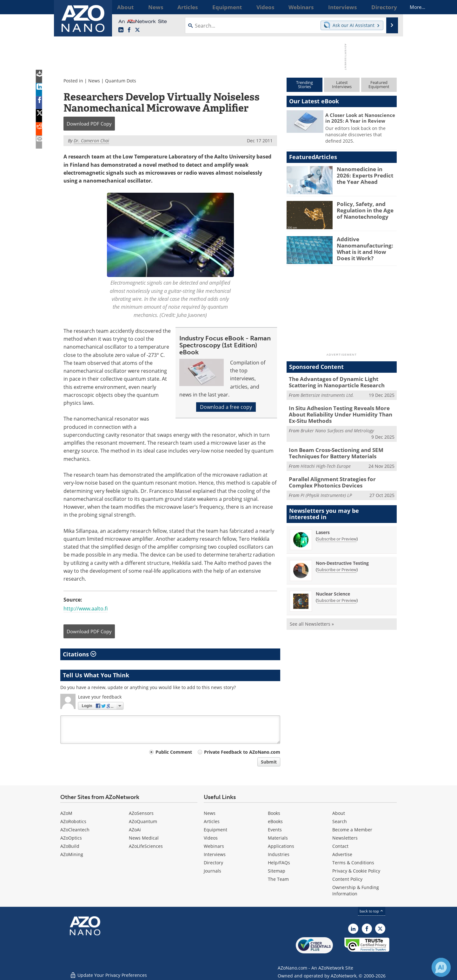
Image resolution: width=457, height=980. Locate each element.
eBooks (275, 821)
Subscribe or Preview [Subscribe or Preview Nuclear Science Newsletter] (337, 595)
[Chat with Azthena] (441, 967)
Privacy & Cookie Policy (356, 871)
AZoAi (135, 830)
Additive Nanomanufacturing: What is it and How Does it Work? (366, 248)
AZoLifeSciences (146, 846)
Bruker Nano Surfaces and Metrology (337, 427)
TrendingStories (305, 84)
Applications (281, 846)
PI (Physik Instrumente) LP (326, 490)
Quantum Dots (121, 81)
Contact (340, 846)
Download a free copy (226, 407)
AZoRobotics (73, 821)
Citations (79, 654)
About (339, 813)
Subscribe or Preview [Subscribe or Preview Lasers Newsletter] (337, 533)
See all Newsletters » (312, 618)
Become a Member (352, 830)
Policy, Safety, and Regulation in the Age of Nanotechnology (365, 210)
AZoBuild (70, 846)
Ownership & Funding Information (356, 890)
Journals (212, 871)
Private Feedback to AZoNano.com (242, 752)
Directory (213, 863)
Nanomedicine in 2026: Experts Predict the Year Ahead (366, 175)
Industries (279, 854)
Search (340, 821)
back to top (372, 911)
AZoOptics (71, 838)
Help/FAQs (279, 863)
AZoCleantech (75, 830)
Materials (278, 838)
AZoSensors (141, 813)
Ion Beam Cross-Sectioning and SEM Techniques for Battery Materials (331, 449)
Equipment (215, 830)
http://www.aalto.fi (86, 609)
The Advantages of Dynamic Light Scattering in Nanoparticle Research (342, 382)
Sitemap (277, 871)
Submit (269, 762)
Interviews (215, 854)
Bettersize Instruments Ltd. (327, 394)
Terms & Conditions (353, 863)
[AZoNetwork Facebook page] (129, 30)
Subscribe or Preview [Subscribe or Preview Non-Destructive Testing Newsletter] (337, 564)
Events (275, 830)
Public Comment (174, 752)
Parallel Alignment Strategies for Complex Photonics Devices (339, 477)
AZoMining (72, 854)
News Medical (144, 838)
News (94, 81)
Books (274, 813)
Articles (212, 821)
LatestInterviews (342, 84)
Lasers (323, 527)
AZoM (66, 813)
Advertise (342, 854)
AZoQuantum (143, 821)
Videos (211, 838)
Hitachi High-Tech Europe (326, 462)
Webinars (214, 846)
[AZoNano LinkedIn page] (121, 30)
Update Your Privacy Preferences (108, 972)
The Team (278, 879)
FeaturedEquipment (379, 84)
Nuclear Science (333, 588)
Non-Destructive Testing (342, 557)
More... (388, 7)
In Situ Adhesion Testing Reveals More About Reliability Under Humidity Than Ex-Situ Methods (342, 412)
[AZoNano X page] (137, 30)
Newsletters (345, 838)
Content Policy (347, 879)
